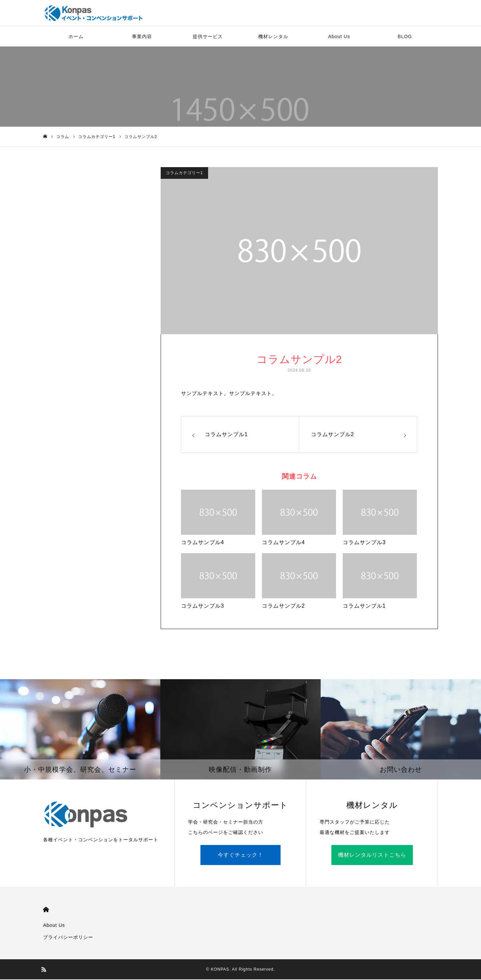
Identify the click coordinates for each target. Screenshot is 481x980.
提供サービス (208, 37)
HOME (46, 910)
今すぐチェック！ (240, 855)
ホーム (76, 37)
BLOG (405, 37)
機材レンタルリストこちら (372, 855)
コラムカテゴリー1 (184, 173)
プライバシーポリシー (68, 938)
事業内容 (142, 37)
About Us (339, 37)
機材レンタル (273, 37)
